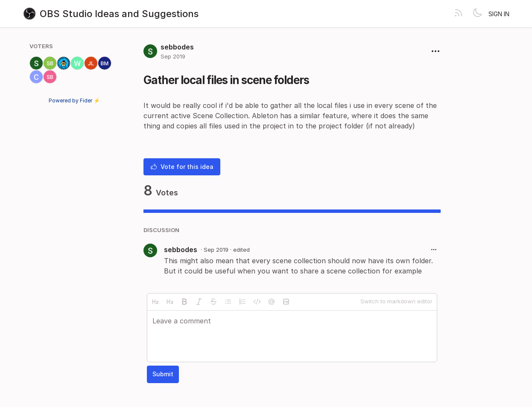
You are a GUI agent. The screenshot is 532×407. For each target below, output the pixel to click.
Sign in (499, 14)
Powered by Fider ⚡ (74, 100)
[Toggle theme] (477, 14)
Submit (163, 374)
